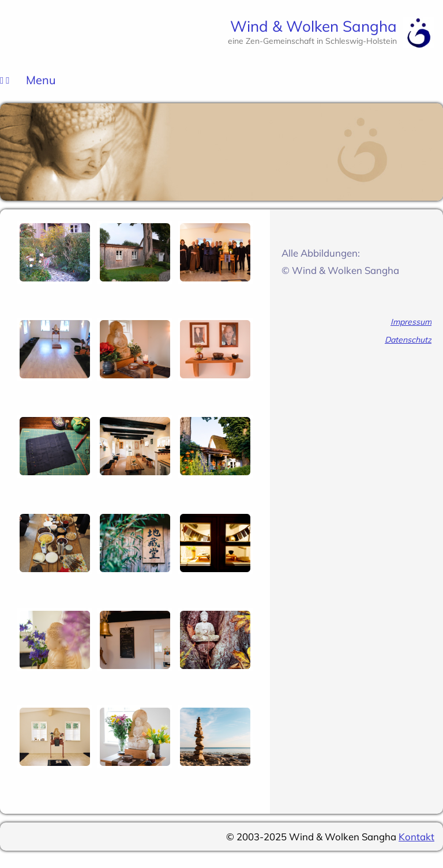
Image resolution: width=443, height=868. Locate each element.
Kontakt (416, 837)
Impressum (411, 322)
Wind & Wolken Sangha (314, 26)
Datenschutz (408, 340)
